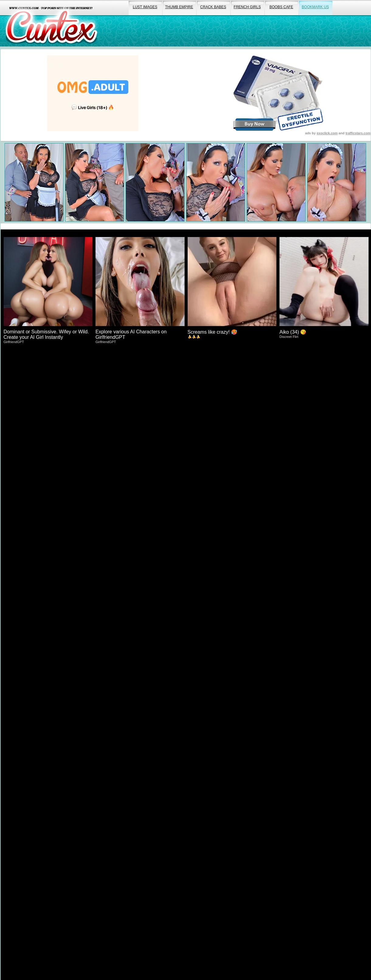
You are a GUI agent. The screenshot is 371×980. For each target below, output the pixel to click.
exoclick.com (327, 133)
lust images (145, 7)
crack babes (213, 7)
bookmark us (315, 7)
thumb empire (179, 7)
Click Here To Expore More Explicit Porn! (185, 455)
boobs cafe (281, 7)
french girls (247, 7)
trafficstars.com (358, 133)
